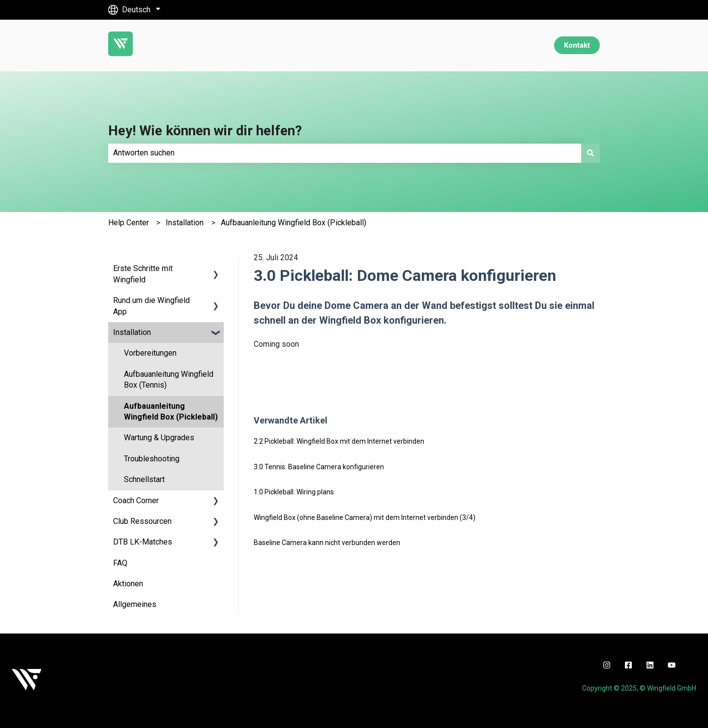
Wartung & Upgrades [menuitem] (159, 438)
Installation (185, 223)
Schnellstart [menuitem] (144, 479)
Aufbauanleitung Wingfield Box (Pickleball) (294, 223)
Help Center (129, 223)
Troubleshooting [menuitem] (152, 459)
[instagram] (607, 665)
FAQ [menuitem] (120, 563)
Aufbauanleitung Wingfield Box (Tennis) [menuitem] (169, 379)
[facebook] (628, 665)
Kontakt (577, 45)
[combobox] (345, 153)
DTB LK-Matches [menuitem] (143, 542)
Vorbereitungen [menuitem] (150, 353)
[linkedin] (650, 665)
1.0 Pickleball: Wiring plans (294, 492)
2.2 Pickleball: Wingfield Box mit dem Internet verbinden (339, 441)
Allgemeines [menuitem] (135, 604)
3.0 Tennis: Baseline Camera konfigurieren (319, 467)
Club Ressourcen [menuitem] (142, 521)
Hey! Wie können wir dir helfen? (205, 131)
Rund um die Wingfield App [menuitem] (151, 306)
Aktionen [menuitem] (128, 584)
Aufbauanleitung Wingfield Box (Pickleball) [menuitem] (171, 411)
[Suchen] (590, 153)
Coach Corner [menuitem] (136, 500)
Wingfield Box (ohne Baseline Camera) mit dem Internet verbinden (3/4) (365, 517)
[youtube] (672, 665)
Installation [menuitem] (132, 332)
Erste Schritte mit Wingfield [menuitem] (143, 274)
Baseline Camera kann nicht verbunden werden (327, 543)
